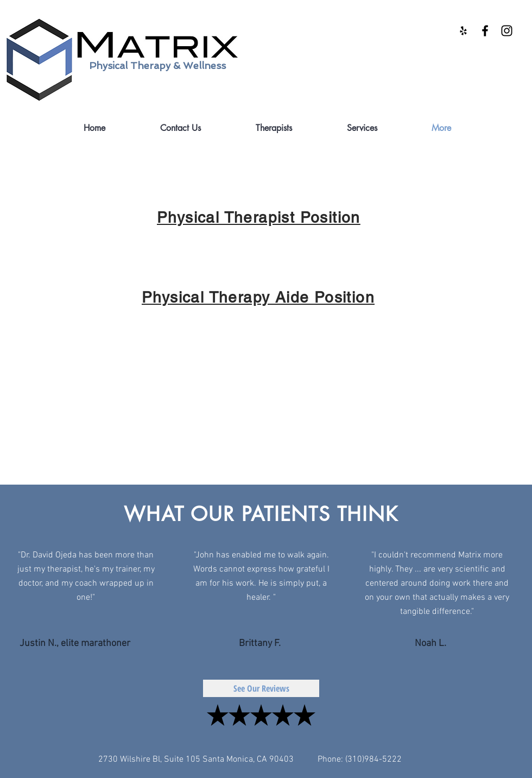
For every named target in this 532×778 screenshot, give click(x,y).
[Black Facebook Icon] (485, 31)
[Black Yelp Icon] (463, 31)
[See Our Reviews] (261, 688)
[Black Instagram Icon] (507, 31)
